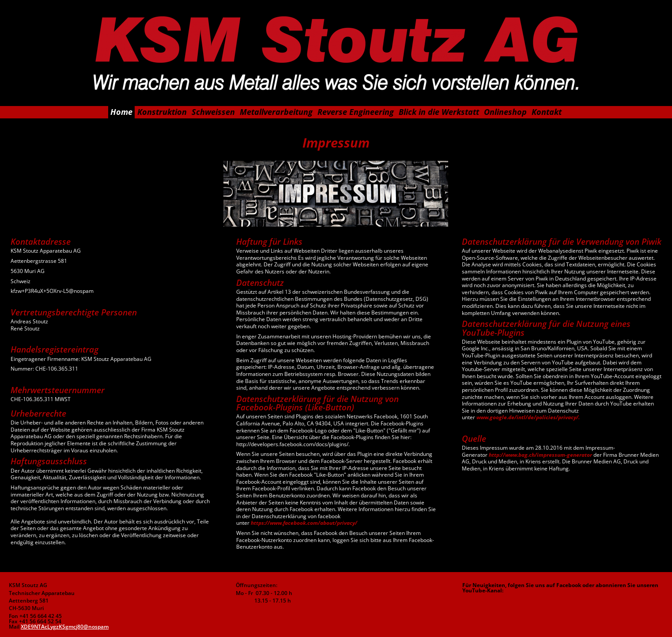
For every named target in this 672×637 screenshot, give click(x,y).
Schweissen (213, 112)
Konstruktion (162, 112)
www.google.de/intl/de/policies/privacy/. (528, 417)
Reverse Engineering (356, 112)
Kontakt (547, 112)
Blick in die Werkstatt (439, 112)
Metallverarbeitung (276, 112)
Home (121, 112)
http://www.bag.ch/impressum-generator (540, 455)
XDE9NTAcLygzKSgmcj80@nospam (65, 627)
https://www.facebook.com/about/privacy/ (304, 523)
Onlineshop (505, 112)
